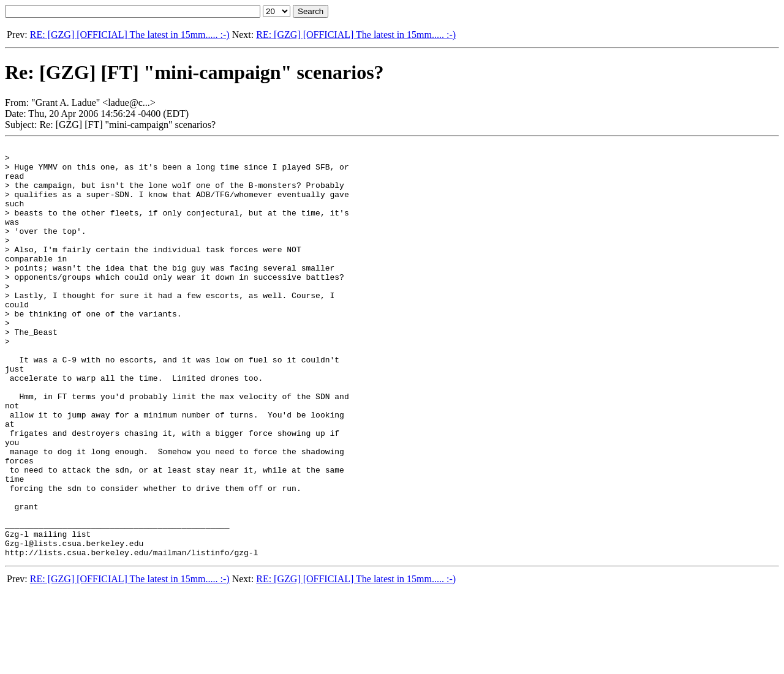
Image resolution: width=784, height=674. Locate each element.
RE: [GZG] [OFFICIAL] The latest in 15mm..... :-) (130, 35)
